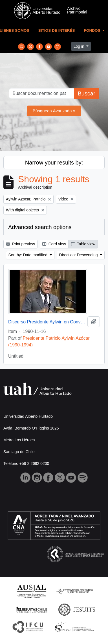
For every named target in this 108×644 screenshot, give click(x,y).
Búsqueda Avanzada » (54, 111)
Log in (80, 46)
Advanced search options (40, 227)
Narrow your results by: (54, 163)
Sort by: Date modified (28, 255)
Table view (83, 244)
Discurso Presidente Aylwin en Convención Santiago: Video (47, 322)
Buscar (86, 93)
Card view (54, 244)
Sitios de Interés (57, 30)
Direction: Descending (79, 255)
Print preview (20, 244)
